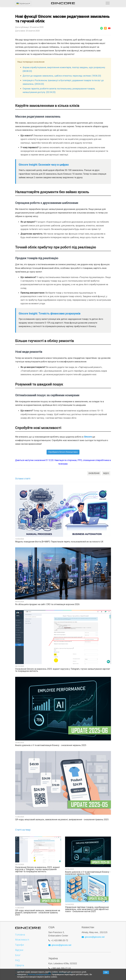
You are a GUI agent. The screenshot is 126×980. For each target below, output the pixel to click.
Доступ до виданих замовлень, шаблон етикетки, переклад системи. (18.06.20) (62, 76)
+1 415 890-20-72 (60, 939)
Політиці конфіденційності (39, 974)
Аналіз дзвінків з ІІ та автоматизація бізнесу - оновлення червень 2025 (51, 745)
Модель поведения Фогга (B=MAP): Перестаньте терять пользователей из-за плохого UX (59, 542)
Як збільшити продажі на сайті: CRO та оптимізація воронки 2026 (47, 604)
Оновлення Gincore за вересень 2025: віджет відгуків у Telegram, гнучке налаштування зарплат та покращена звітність (63, 670)
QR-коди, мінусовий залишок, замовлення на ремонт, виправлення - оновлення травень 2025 (62, 820)
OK (106, 972)
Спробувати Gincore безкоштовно (63, 452)
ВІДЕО (106, 473)
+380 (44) (56, 967)
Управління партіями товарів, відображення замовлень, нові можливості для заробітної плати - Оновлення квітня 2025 (87, 909)
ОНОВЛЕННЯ (94, 473)
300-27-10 (66, 967)
